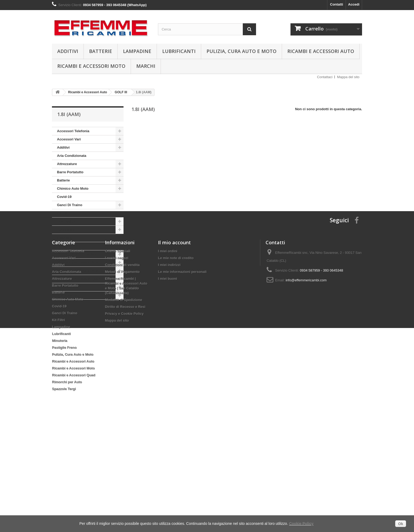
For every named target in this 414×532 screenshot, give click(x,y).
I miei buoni (168, 388)
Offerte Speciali (118, 361)
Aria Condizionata (72, 156)
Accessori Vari (69, 139)
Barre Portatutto (70, 172)
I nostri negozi (117, 368)
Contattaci (325, 77)
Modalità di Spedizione (124, 409)
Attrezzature (67, 164)
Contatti (336, 4)
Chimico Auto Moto (73, 189)
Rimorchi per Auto (72, 287)
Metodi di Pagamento (122, 381)
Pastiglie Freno (69, 246)
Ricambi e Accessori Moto (91, 66)
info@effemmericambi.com (306, 390)
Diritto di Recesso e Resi (125, 416)
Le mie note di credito (176, 368)
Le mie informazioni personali (182, 381)
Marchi (146, 66)
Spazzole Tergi (69, 295)
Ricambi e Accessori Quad (79, 279)
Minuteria (65, 238)
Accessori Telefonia (73, 131)
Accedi (354, 4)
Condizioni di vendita (122, 374)
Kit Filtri (63, 213)
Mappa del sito (348, 77)
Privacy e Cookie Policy (124, 423)
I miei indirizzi (169, 374)
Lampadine (137, 51)
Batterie (101, 51)
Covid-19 (64, 197)
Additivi (68, 51)
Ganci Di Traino (70, 205)
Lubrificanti (179, 51)
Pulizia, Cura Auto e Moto (241, 51)
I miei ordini (168, 361)
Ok (401, 524)
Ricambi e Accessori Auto (321, 51)
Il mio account (174, 352)
